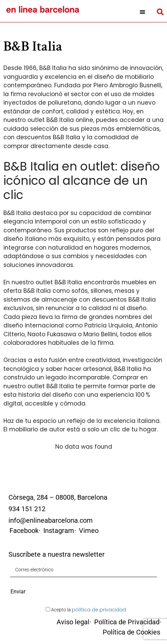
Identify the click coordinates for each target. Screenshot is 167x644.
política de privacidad (99, 610)
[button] (142, 12)
